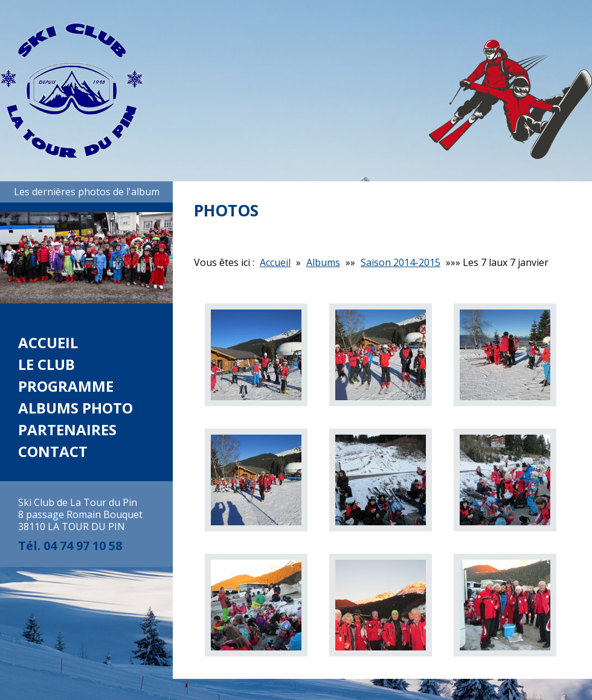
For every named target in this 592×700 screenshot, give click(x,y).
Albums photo (76, 408)
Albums (323, 262)
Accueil (48, 342)
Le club (47, 364)
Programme (66, 386)
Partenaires (67, 429)
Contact (53, 451)
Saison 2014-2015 (401, 262)
